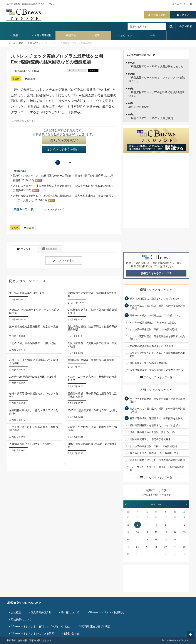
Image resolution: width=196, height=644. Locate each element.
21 (175, 540)
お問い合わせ (71, 633)
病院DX (97, 36)
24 (137, 547)
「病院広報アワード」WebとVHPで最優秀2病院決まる (156, 92)
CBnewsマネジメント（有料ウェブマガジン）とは (40, 626)
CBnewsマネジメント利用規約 (106, 612)
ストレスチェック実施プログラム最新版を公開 (68, 43)
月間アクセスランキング (156, 390)
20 (166, 540)
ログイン (184, 15)
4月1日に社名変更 (139, 105)
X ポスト (93, 71)
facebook (50, 249)
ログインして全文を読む (64, 150)
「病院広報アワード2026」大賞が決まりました (156, 65)
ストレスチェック (55, 209)
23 (128, 547)
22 (184, 540)
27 (137, 517)
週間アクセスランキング (156, 290)
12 (156, 532)
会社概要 (16, 612)
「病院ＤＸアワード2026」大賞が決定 (151, 116)
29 (156, 517)
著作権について (70, 612)
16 (128, 540)
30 (166, 517)
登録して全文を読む (64, 140)
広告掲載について (21, 619)
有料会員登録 (158, 15)
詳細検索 (187, 26)
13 (166, 532)
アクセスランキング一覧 (156, 377)
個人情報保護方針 (41, 612)
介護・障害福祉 (42, 36)
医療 (14, 36)
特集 (153, 36)
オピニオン (125, 36)
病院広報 (69, 36)
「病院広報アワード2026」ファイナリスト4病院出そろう (157, 77)
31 (175, 517)
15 (184, 532)
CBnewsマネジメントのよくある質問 (33, 633)
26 (128, 517)
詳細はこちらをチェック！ (156, 273)
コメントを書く (64, 260)
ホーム (12, 43)
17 (137, 540)
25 (147, 547)
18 (147, 540)
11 (147, 532)
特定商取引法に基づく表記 (95, 626)
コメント (24, 249)
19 (156, 540)
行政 (21, 43)
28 (147, 517)
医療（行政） (34, 43)
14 (175, 532)
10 (137, 532)
